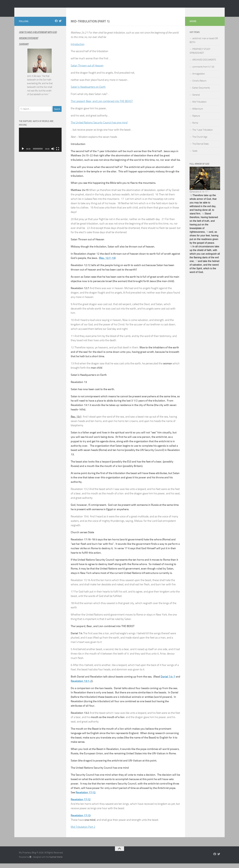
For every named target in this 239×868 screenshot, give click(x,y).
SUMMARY (24, 49)
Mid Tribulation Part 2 (83, 831)
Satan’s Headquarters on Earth (88, 91)
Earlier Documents (201, 92)
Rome (195, 127)
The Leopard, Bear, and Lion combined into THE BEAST (102, 106)
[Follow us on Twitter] (60, 25)
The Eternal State (201, 148)
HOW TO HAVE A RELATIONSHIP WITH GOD (38, 37)
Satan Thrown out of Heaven (87, 70)
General (196, 99)
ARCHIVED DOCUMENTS (204, 64)
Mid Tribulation (199, 106)
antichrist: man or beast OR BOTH (204, 45)
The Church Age (200, 141)
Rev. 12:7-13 (107, 263)
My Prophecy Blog (43, 11)
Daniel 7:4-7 (168, 681)
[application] (40, 144)
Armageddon (199, 78)
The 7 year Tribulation (203, 134)
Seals (195, 155)
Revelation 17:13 (81, 820)
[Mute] (53, 153)
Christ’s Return (199, 85)
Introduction (78, 49)
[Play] (23, 153)
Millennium (198, 113)
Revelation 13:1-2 (81, 686)
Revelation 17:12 (86, 797)
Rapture (196, 120)
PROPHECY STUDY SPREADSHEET (200, 56)
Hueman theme (56, 862)
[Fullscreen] (58, 153)
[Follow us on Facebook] (56, 25)
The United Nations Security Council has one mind (99, 127)
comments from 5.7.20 (203, 71)
